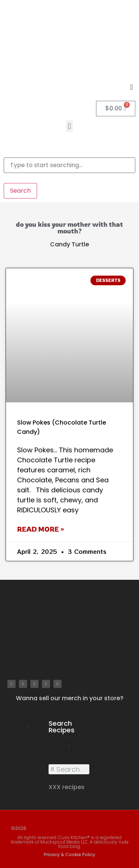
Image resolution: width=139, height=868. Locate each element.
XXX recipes (67, 787)
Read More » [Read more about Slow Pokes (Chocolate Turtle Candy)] (41, 529)
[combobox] (69, 165)
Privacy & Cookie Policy (69, 854)
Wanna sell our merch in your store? (70, 698)
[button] (69, 126)
